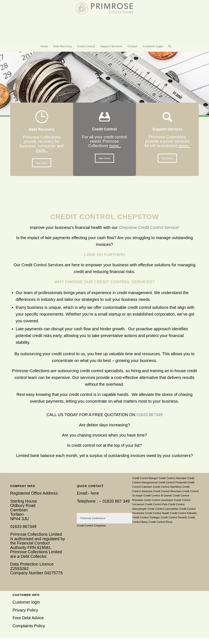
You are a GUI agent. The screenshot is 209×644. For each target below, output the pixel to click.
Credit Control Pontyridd (172, 482)
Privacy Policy (25, 610)
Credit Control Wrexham (167, 491)
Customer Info (26, 595)
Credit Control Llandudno (158, 500)
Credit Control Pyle (156, 504)
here (95, 493)
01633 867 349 (116, 501)
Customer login (26, 602)
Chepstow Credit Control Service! (149, 227)
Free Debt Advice (28, 618)
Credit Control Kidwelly (183, 513)
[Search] (168, 46)
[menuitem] (44, 46)
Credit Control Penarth (174, 517)
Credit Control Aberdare (173, 478)
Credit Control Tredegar (146, 517)
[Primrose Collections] (104, 21)
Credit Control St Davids (158, 496)
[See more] (42, 163)
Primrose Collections (93, 518)
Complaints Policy (29, 626)
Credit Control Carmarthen (163, 509)
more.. (42, 150)
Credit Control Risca (160, 522)
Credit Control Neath (157, 513)
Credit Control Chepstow (91, 526)
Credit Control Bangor (145, 478)
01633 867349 (149, 415)
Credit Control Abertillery (167, 487)
